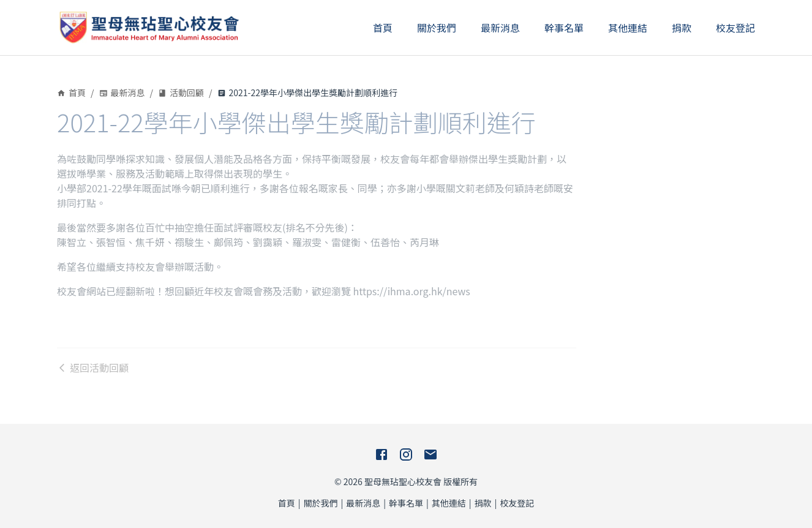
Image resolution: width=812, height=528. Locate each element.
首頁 (383, 28)
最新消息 (500, 28)
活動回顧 (181, 92)
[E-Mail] (430, 454)
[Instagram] (406, 454)
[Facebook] (382, 454)
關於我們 (437, 28)
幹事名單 (564, 28)
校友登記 (735, 28)
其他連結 (628, 28)
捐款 (682, 28)
